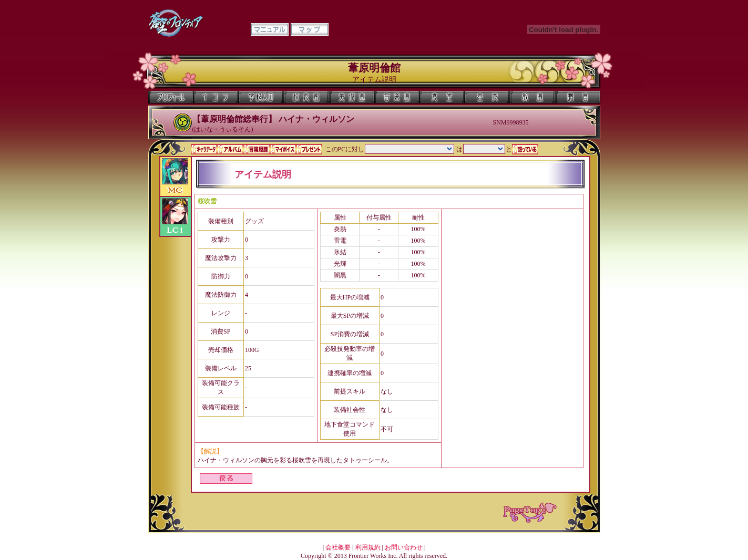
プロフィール (171, 97)
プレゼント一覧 (309, 149)
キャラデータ (204, 149)
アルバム (230, 149)
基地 (487, 97)
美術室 (352, 97)
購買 (578, 97)
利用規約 (368, 547)
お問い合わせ (404, 547)
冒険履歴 (257, 149)
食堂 (442, 97)
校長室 (306, 97)
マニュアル (270, 29)
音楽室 (397, 97)
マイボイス (283, 149)
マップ (310, 29)
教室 (532, 97)
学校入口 (261, 97)
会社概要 (338, 547)
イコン (216, 97)
